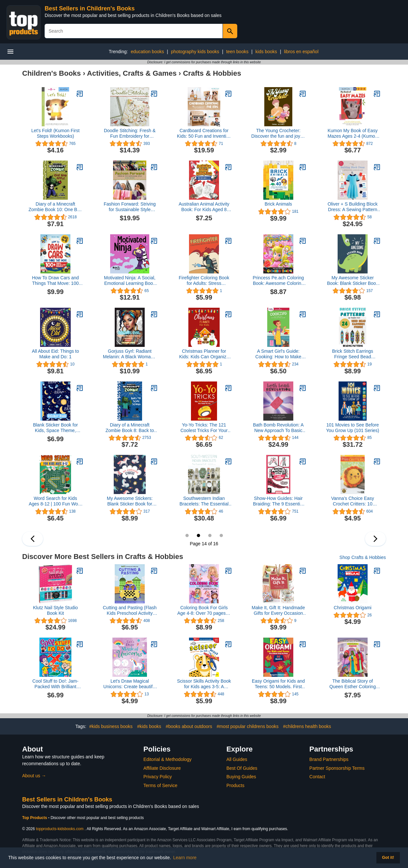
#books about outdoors (189, 726)
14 (198, 535)
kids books (266, 52)
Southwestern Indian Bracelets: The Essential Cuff (204, 501)
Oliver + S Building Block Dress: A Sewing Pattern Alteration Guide (353, 207)
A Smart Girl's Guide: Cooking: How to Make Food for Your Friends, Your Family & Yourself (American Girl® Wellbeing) (278, 354)
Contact (317, 777)
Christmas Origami (353, 608)
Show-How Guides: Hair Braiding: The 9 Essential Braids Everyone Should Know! (278, 501)
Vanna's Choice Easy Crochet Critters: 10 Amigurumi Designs (353, 501)
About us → (34, 776)
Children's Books (51, 73)
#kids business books (111, 726)
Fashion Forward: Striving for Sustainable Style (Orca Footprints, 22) (130, 207)
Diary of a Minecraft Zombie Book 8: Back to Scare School (130, 428)
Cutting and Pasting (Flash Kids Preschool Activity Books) (130, 611)
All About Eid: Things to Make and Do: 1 (56, 354)
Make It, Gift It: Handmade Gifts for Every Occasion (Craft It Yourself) (278, 611)
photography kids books (195, 52)
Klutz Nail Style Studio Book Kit (55, 610)
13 (187, 535)
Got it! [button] (388, 858)
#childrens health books (307, 726)
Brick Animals (278, 204)
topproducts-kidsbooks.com (60, 829)
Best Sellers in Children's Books (90, 8)
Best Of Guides (242, 768)
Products (235, 785)
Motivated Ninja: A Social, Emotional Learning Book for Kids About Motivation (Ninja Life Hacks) (130, 281)
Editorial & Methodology (168, 759)
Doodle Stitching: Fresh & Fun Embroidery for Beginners (130, 133)
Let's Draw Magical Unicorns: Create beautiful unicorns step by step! (130, 684)
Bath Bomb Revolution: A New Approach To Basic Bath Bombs (278, 428)
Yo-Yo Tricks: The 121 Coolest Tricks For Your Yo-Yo (204, 428)
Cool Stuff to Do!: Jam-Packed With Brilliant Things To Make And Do (55, 684)
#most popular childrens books (248, 726)
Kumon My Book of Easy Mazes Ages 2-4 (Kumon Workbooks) (352, 133)
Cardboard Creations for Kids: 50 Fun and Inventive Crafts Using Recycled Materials (204, 133)
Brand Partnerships (329, 759)
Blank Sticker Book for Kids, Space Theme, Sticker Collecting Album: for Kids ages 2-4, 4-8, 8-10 (56, 428)
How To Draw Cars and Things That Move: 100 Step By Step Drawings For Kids (55, 281)
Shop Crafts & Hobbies (363, 557)
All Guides (237, 759)
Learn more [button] (185, 858)
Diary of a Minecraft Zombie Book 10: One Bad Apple (56, 207)
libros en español (301, 52)
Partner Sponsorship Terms (337, 768)
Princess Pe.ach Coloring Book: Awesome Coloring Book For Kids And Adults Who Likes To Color (278, 281)
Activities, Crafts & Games (132, 73)
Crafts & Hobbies (212, 73)
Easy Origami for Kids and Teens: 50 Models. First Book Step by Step (278, 684)
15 (210, 535)
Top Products (35, 818)
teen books (237, 52)
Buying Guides (241, 777)
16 (221, 535)
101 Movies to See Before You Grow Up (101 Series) (353, 428)
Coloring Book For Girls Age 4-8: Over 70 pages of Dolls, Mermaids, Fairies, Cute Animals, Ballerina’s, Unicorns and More (204, 611)
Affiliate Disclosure (162, 768)
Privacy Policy (158, 777)
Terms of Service (160, 785)
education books (147, 52)
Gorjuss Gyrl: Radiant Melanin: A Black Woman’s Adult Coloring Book (130, 354)
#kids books (149, 726)
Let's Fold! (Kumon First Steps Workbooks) (55, 133)
